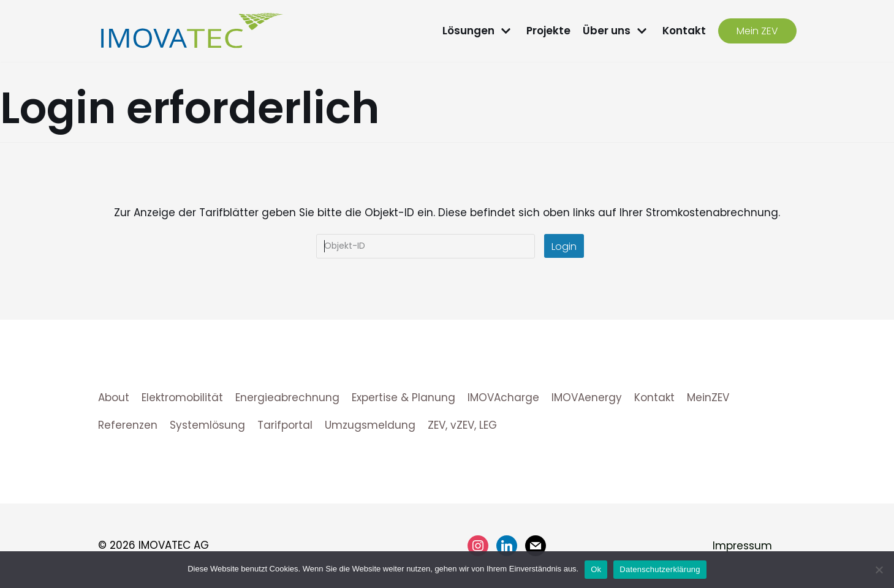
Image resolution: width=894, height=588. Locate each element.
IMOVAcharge (503, 398)
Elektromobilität (182, 398)
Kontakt (684, 31)
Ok (596, 569)
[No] (879, 570)
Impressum (742, 546)
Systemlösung (207, 425)
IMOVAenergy (587, 398)
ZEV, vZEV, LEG (462, 425)
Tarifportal (285, 425)
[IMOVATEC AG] (192, 31)
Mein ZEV (757, 31)
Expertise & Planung (403, 398)
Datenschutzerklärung (660, 569)
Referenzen (128, 425)
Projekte (548, 31)
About (114, 398)
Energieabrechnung (287, 398)
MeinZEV (708, 398)
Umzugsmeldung (370, 425)
